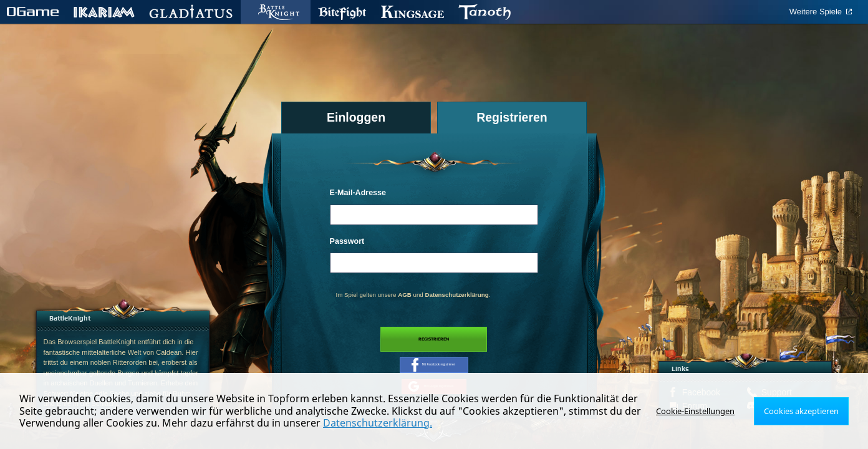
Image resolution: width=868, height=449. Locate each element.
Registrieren (434, 342)
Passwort (347, 241)
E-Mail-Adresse (358, 193)
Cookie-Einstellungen (702, 411)
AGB (405, 295)
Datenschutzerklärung (456, 295)
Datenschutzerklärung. (378, 423)
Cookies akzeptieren (803, 411)
